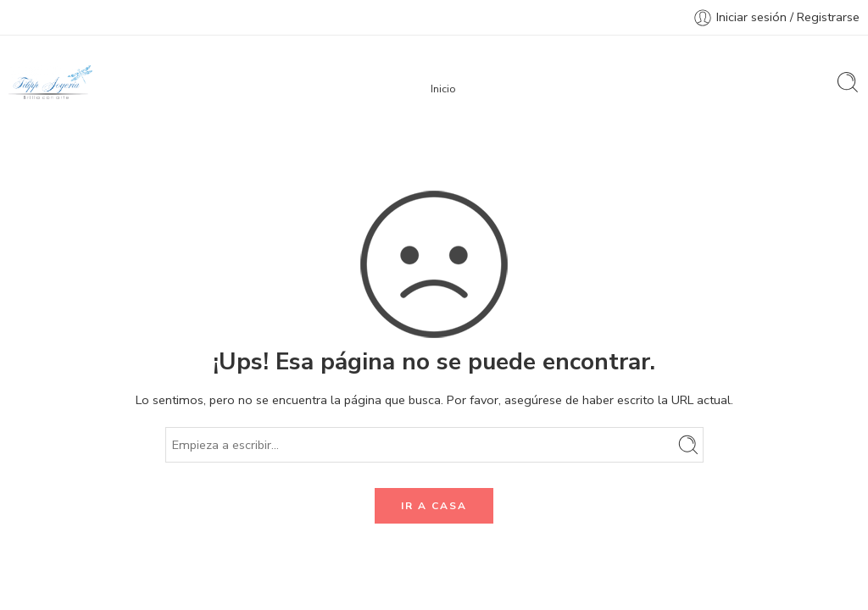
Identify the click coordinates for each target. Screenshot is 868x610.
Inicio (443, 89)
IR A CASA (434, 506)
